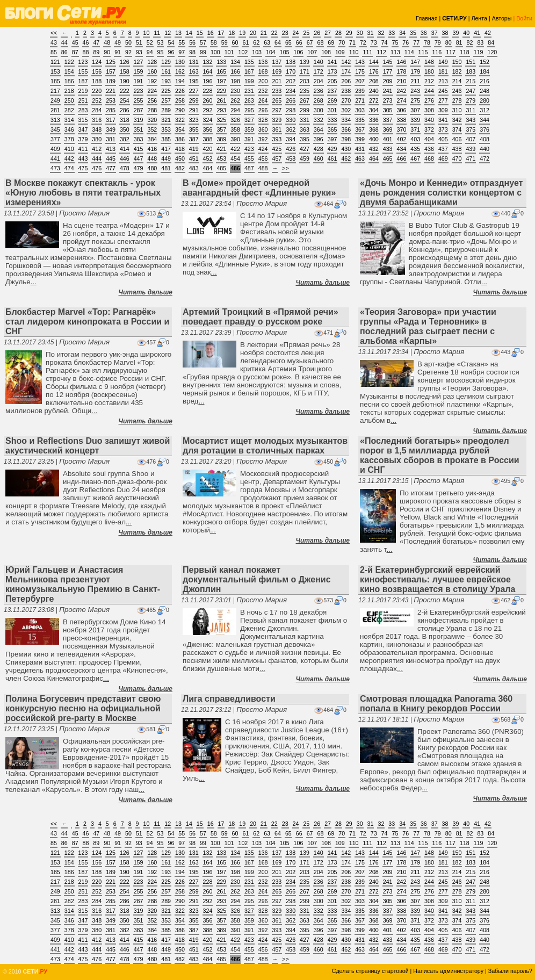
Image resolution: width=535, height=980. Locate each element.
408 (485, 139)
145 (388, 62)
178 (402, 71)
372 (429, 129)
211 (415, 81)
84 (491, 42)
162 (180, 71)
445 (111, 158)
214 (457, 81)
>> (285, 168)
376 (485, 129)
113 (395, 52)
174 (346, 71)
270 (346, 100)
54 (171, 42)
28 (338, 33)
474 (69, 168)
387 (194, 139)
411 (83, 149)
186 (69, 81)
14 (189, 33)
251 (83, 100)
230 (235, 91)
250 (69, 100)
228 (208, 91)
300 (319, 110)
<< (54, 33)
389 (221, 139)
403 (415, 139)
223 (139, 91)
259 (194, 100)
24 (296, 33)
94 (150, 52)
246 (457, 91)
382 (125, 139)
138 (291, 62)
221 (111, 91)
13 (178, 33)
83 (480, 42)
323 (194, 120)
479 (139, 168)
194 (180, 81)
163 (194, 71)
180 (429, 71)
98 (192, 52)
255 (139, 100)
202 (291, 81)
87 (75, 52)
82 (470, 42)
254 (125, 100)
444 (97, 158)
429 (332, 149)
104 (271, 52)
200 (263, 81)
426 (291, 149)
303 (360, 110)
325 (221, 120)
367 (360, 129)
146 (402, 62)
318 (125, 120)
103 (257, 52)
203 (305, 81)
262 (235, 100)
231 (249, 91)
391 (249, 139)
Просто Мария (84, 213)
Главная (427, 18)
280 (485, 100)
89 (96, 52)
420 (208, 149)
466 (402, 158)
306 (402, 110)
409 (55, 149)
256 (152, 100)
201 (277, 81)
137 (277, 62)
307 (415, 110)
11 (157, 33)
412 (97, 149)
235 (305, 91)
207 (360, 81)
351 (139, 129)
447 (139, 158)
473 (55, 168)
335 (360, 120)
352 (152, 129)
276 (429, 100)
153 (55, 71)
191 (139, 81)
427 (305, 149)
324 (208, 120)
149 (443, 62)
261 (221, 100)
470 (457, 158)
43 (54, 42)
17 (221, 33)
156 (97, 71)
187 (83, 81)
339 (415, 120)
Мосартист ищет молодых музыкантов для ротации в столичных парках (265, 446)
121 (55, 62)
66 (299, 42)
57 (203, 42)
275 (415, 100)
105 (285, 52)
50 (128, 42)
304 (374, 110)
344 (485, 120)
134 (235, 62)
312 (485, 110)
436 (429, 149)
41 (477, 33)
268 (319, 100)
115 (423, 52)
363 (305, 129)
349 (111, 129)
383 (139, 139)
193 (166, 81)
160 (152, 71)
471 (471, 158)
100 (215, 52)
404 (429, 139)
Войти (524, 18)
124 (97, 62)
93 (139, 52)
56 (192, 42)
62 (256, 42)
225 (166, 91)
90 (107, 52)
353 (166, 129)
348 (97, 129)
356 (208, 129)
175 (360, 71)
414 (125, 149)
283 (83, 110)
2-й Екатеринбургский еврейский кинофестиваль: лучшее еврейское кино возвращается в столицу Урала (438, 579)
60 (235, 42)
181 (443, 71)
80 (449, 42)
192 (152, 81)
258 (180, 100)
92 (128, 52)
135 (249, 62)
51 (139, 42)
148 (429, 62)
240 (374, 91)
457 (277, 158)
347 (83, 129)
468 (429, 158)
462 (346, 158)
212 (429, 81)
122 (69, 62)
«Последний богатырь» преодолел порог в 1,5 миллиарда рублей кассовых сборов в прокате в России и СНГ (440, 455)
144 (374, 62)
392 (263, 139)
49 (118, 42)
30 (360, 33)
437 (443, 149)
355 (194, 129)
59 (225, 42)
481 (166, 168)
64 (278, 42)
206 (346, 81)
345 (55, 129)
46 (86, 42)
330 (291, 120)
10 (147, 33)
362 (291, 129)
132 (208, 62)
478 (125, 168)
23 (285, 33)
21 (264, 33)
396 (319, 139)
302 (346, 110)
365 (332, 129)
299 (305, 110)
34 (402, 33)
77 (416, 42)
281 (55, 110)
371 (415, 129)
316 (97, 120)
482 (180, 168)
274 (402, 100)
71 (352, 42)
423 (249, 149)
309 (443, 110)
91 (118, 52)
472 (485, 158)
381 (111, 139)
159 (139, 71)
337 (388, 120)
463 (360, 158)
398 (346, 139)
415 (139, 149)
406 (457, 139)
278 (457, 100)
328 (263, 120)
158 (125, 71)
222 (125, 91)
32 (381, 33)
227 (194, 91)
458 (291, 158)
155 (83, 71)
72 (363, 42)
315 (83, 120)
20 (253, 33)
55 (182, 42)
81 (459, 42)
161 (166, 71)
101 (229, 52)
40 (466, 33)
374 (457, 129)
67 (310, 42)
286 (125, 110)
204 (319, 81)
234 (291, 91)
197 (221, 81)
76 (406, 42)
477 (111, 168)
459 (305, 158)
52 (150, 42)
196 (208, 81)
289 (166, 110)
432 (374, 149)
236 (319, 91)
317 (111, 120)
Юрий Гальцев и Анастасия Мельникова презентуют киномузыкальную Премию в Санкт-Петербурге (83, 584)
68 (320, 42)
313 (55, 120)
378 (69, 139)
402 (402, 139)
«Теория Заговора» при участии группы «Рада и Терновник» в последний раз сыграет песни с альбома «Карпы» (428, 326)
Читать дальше (146, 292)
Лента (479, 18)
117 (451, 52)
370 (402, 129)
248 (485, 91)
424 (263, 149)
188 (97, 81)
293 (221, 110)
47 (96, 42)
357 (221, 129)
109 (340, 52)
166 (235, 71)
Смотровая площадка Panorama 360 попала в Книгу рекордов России (436, 704)
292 (208, 110)
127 (139, 62)
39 (456, 33)
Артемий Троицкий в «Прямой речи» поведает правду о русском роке (261, 317)
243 (415, 91)
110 (354, 52)
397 (332, 139)
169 (277, 71)
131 (194, 62)
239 (360, 91)
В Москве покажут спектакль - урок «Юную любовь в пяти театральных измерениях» (83, 193)
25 (306, 33)
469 (443, 158)
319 (139, 120)
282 (69, 110)
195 (194, 81)
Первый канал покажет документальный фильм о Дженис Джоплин (257, 579)
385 (166, 139)
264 (263, 100)
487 (249, 168)
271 (360, 100)
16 (211, 33)
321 (166, 120)
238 (346, 91)
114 (409, 52)
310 (457, 110)
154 (69, 71)
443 (83, 158)
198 (235, 81)
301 (332, 110)
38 (445, 33)
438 (457, 149)
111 (367, 52)
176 (374, 71)
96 (171, 52)
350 (125, 129)
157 (111, 71)
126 (125, 62)
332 (319, 120)
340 (429, 120)
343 (471, 120)
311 (471, 110)
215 (471, 81)
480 (152, 168)
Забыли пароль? (510, 971)
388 (208, 139)
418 (180, 149)
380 (97, 139)
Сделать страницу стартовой (370, 971)
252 (97, 100)
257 (166, 100)
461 (332, 158)
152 (485, 62)
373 (443, 129)
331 (305, 120)
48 (107, 42)
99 (203, 52)
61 (245, 42)
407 (471, 139)
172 (319, 71)
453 (221, 158)
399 (360, 139)
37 (435, 33)
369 (388, 129)
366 (346, 129)
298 (291, 110)
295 (249, 110)
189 (111, 81)
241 (388, 91)
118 (465, 52)
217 (55, 91)
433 (388, 149)
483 (194, 168)
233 (277, 91)
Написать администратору (448, 971)
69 (331, 42)
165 (221, 71)
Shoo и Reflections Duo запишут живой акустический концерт (88, 446)
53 (161, 42)
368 (374, 129)
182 (457, 71)
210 (402, 81)
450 (180, 158)
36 (424, 33)
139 (305, 62)
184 (485, 71)
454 (235, 158)
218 (69, 91)
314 (69, 120)
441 (55, 158)
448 (152, 158)
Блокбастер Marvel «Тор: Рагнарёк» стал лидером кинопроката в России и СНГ (87, 322)
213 (443, 81)
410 (69, 149)
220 (97, 91)
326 (235, 120)
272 (374, 100)
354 (180, 129)
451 (194, 158)
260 (208, 100)
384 (152, 139)
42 (488, 33)
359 (249, 129)
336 (374, 120)
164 (208, 71)
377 (55, 139)
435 (415, 149)
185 (55, 81)
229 (221, 91)
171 (305, 71)
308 (429, 110)
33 (392, 33)
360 (263, 129)
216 (485, 81)
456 (263, 158)
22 (274, 33)
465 (388, 158)
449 (166, 158)
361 (277, 129)
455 (249, 158)
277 (443, 100)
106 (299, 52)
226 (180, 91)
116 (437, 52)
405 (443, 139)
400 (374, 139)
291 (194, 110)
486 (235, 168)
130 (180, 62)
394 (291, 139)
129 (166, 62)
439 (471, 149)
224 (152, 91)
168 (263, 71)
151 (471, 62)
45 (75, 42)
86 (64, 52)
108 (326, 52)
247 (471, 91)
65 (288, 42)
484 (208, 168)
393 (277, 139)
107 (312, 52)
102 (243, 52)
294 (235, 110)
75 (395, 42)
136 (263, 62)
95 (161, 52)
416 (152, 149)
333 (332, 120)
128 (152, 62)
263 (249, 100)
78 (427, 42)
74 (385, 42)
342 (457, 120)
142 (346, 62)
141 (332, 62)
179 (415, 71)
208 (374, 81)
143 (360, 62)
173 (332, 71)
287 (139, 110)
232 (263, 91)
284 (97, 110)
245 (443, 91)
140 (319, 62)
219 (83, 91)
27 (328, 33)
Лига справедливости (229, 699)
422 (235, 149)
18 (232, 33)
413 (111, 149)
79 (438, 42)
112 (381, 52)
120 (493, 52)
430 (346, 149)
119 (479, 52)
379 (83, 139)
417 (166, 149)
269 (332, 100)
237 (332, 91)
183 (471, 71)
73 (374, 42)
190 (125, 81)
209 (388, 81)
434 (402, 149)
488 (263, 168)
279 (471, 100)
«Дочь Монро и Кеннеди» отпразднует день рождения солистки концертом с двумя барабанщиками (441, 193)
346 (69, 129)
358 (235, 129)
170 (291, 71)
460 (319, 158)
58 (214, 42)
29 (349, 33)
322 (180, 120)
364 (319, 129)
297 (277, 110)
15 (200, 33)
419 (194, 149)
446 (125, 158)
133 (221, 62)
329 (277, 120)
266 (291, 100)
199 (249, 81)
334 (346, 120)
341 (443, 120)
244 (429, 91)
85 (54, 52)
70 (342, 42)
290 (180, 110)
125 (111, 62)
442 (69, 158)
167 (249, 71)
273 (388, 100)
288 (152, 110)
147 (415, 62)
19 (242, 33)
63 (267, 42)
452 (208, 158)
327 (249, 120)
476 (97, 168)
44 (64, 42)
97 (182, 52)
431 (360, 149)
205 (332, 81)
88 (86, 52)
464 (374, 158)
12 (168, 33)
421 (221, 149)
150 (457, 62)
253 (111, 100)
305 (388, 110)
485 (221, 168)
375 (471, 129)
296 (263, 110)
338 (402, 120)
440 (485, 149)
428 (319, 149)
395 (305, 139)
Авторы (502, 18)
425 (277, 149)
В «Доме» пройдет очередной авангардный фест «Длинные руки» (259, 188)
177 (388, 71)
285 (111, 110)
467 (415, 158)
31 (371, 33)
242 (402, 91)
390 (235, 139)
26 (317, 33)
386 (180, 139)
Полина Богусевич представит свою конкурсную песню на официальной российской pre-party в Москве (83, 708)
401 (388, 139)
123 (83, 62)
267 (305, 100)
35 (413, 33)
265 (277, 100)
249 (55, 100)
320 (152, 120)
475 (83, 168)
